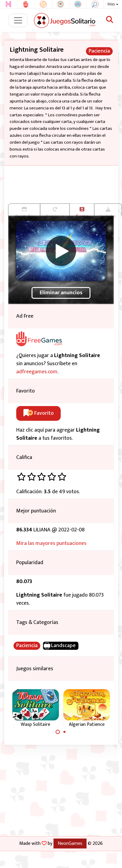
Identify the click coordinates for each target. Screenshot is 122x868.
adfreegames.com (37, 372)
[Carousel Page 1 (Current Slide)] (58, 732)
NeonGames (70, 843)
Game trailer (82, 211)
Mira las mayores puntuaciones (51, 543)
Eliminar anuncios (61, 293)
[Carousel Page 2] (65, 732)
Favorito (39, 413)
